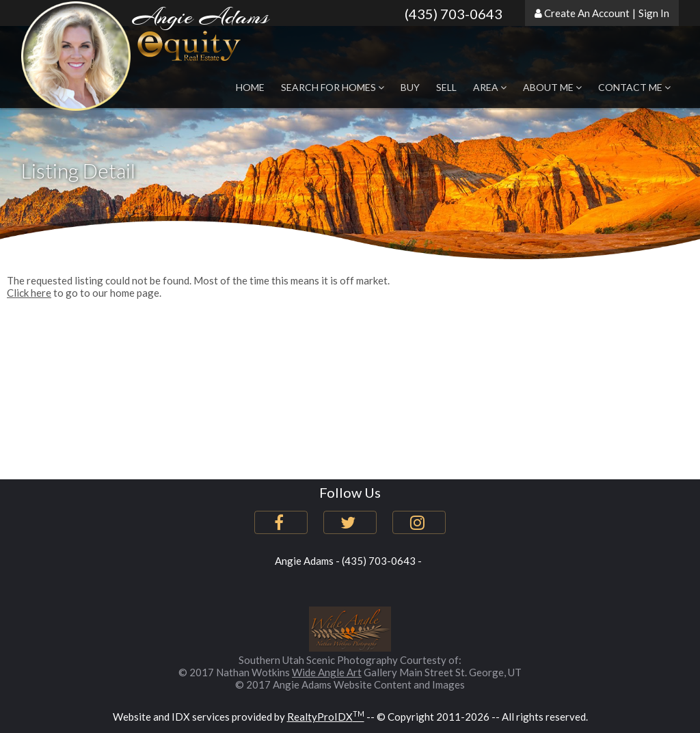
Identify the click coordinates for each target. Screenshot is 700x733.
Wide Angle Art (327, 672)
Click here (29, 293)
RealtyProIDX (326, 717)
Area (490, 87)
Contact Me (634, 87)
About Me (552, 87)
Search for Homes (333, 87)
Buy (410, 87)
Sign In (654, 13)
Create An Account (587, 13)
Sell (446, 87)
